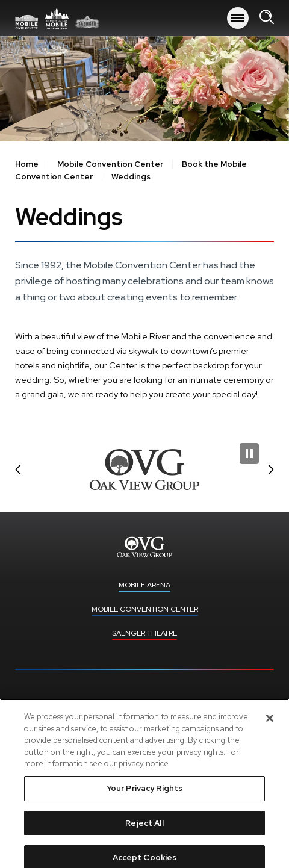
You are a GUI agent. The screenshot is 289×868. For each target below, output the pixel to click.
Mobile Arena (57, 18)
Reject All (144, 830)
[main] (144, 228)
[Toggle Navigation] (238, 18)
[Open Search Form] (267, 18)
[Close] (270, 725)
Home (27, 164)
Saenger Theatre (144, 633)
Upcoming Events (144, 703)
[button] (18, 470)
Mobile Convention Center (110, 164)
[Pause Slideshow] (249, 454)
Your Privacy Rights (144, 795)
